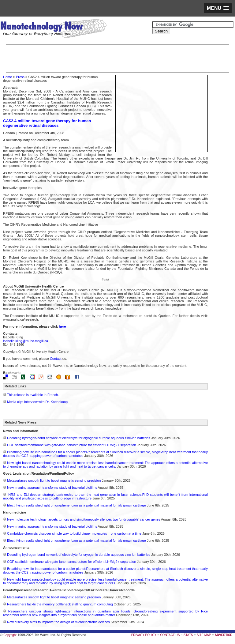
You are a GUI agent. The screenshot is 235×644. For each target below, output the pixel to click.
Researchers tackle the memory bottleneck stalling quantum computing (60, 604)
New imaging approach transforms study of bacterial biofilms (52, 488)
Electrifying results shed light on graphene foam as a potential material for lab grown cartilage (76, 505)
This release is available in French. (33, 395)
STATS (188, 635)
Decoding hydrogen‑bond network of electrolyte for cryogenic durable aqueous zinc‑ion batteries (79, 438)
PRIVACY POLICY (144, 635)
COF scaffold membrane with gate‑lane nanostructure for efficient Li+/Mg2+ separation (72, 445)
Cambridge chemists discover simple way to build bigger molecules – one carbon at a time (74, 533)
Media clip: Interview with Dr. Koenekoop (37, 402)
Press (20, 77)
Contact (56, 359)
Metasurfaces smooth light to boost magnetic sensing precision (54, 480)
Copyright (10, 635)
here (62, 326)
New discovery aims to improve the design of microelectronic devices (58, 622)
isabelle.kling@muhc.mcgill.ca (26, 341)
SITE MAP (204, 635)
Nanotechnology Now (53, 29)
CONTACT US (170, 635)
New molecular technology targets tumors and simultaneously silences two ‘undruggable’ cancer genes (84, 519)
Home (7, 77)
